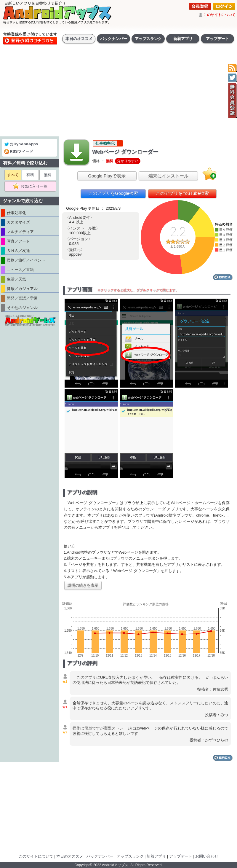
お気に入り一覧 (32, 187)
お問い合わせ (207, 856)
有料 (30, 175)
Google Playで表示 (107, 176)
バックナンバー (114, 39)
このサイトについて (220, 15)
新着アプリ (183, 39)
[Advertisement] (118, 92)
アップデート (217, 39)
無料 (48, 175)
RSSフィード (19, 151)
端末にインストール (168, 176)
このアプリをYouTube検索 (182, 193)
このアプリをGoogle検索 (113, 193)
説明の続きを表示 (83, 585)
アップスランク (148, 39)
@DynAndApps (21, 144)
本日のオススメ (79, 39)
